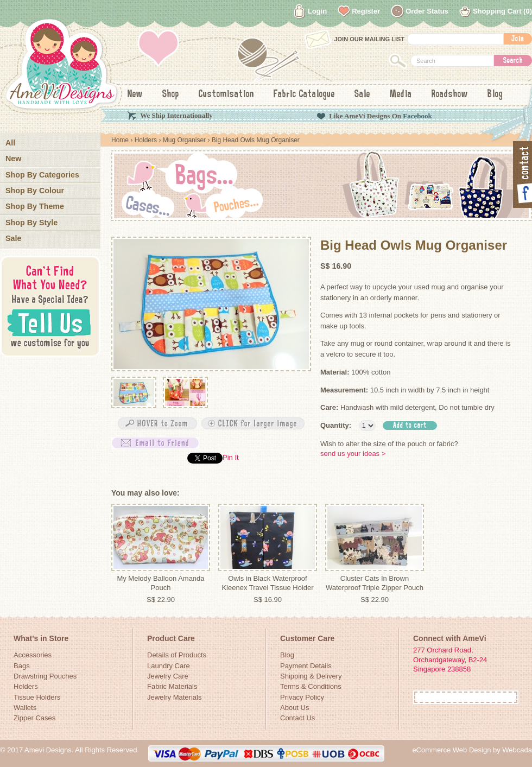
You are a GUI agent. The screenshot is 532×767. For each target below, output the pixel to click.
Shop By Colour (35, 191)
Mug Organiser (185, 140)
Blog (495, 94)
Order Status (427, 11)
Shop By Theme (35, 206)
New (135, 94)
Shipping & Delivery (311, 676)
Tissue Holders (37, 697)
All (10, 143)
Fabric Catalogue (304, 94)
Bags (22, 666)
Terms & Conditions (311, 686)
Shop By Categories (42, 175)
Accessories (33, 655)
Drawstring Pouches (45, 676)
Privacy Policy (302, 697)
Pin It (231, 457)
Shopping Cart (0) (502, 11)
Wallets (25, 708)
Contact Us (297, 718)
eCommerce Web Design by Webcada (472, 750)
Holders (146, 140)
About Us (294, 708)
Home (120, 140)
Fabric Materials (172, 686)
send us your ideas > (353, 454)
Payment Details (306, 666)
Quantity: (336, 425)
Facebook (417, 116)
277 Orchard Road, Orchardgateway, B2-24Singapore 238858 (450, 660)
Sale (362, 94)
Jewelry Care (168, 676)
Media (401, 94)
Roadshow (450, 94)
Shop (171, 94)
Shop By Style (31, 223)
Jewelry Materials (174, 697)
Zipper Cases (34, 718)
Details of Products (177, 655)
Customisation (226, 94)
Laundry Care (169, 666)
